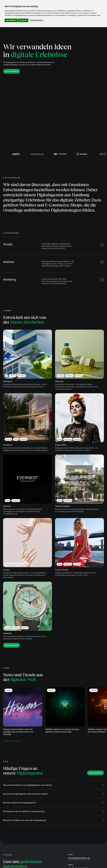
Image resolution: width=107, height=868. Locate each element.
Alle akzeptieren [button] (11, 20)
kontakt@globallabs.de (79, 858)
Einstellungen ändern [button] (37, 20)
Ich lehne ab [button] (23, 20)
